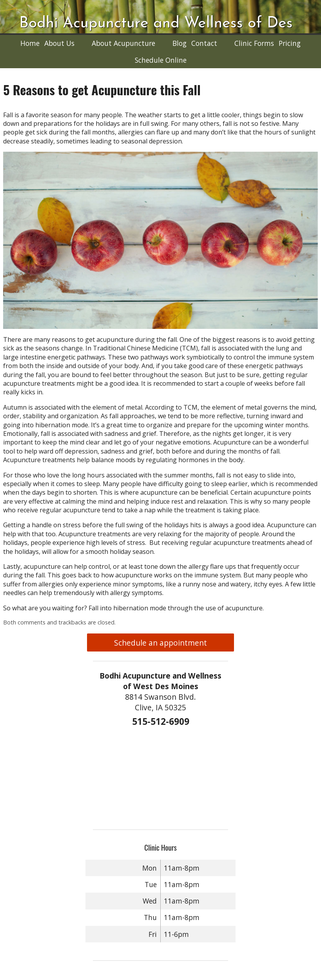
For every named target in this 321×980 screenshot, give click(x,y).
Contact (204, 43)
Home (30, 43)
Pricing (290, 43)
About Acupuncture (123, 43)
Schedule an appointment (160, 643)
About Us (59, 43)
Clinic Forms (254, 43)
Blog (180, 43)
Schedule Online (161, 60)
